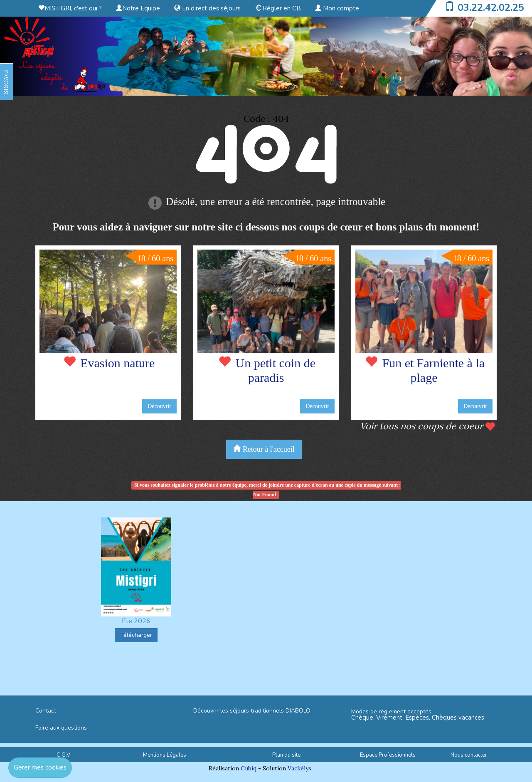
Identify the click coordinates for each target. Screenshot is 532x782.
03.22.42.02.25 (491, 7)
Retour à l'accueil (264, 449)
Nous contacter (469, 755)
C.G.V (63, 755)
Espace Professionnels (388, 755)
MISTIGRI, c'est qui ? (70, 8)
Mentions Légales (165, 755)
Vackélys (299, 768)
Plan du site (286, 755)
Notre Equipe (138, 8)
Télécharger (136, 635)
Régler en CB (278, 8)
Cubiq (249, 768)
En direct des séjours (207, 8)
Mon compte (337, 8)
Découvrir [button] (159, 406)
